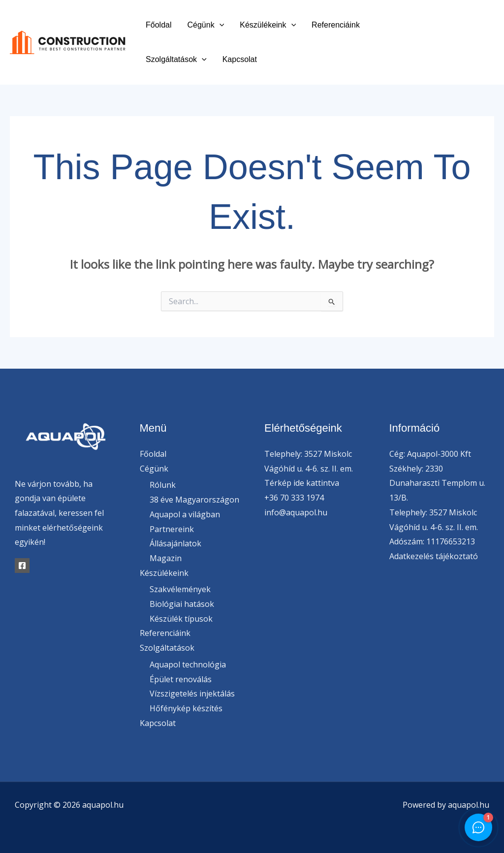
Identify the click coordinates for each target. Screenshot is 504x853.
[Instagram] (461, 50)
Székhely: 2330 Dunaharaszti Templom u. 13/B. (437, 483)
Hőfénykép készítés (186, 708)
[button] (220, 25)
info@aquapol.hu (296, 512)
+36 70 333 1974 (294, 498)
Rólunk (163, 485)
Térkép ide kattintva (302, 483)
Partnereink (172, 529)
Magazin (166, 558)
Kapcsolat (240, 59)
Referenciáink (336, 25)
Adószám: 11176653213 (432, 541)
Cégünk (205, 25)
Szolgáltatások (176, 59)
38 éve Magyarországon (194, 500)
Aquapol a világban (185, 514)
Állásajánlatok (175, 543)
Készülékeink (268, 25)
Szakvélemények (180, 589)
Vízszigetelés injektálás (192, 694)
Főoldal (158, 25)
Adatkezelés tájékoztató (434, 556)
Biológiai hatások (182, 604)
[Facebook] (454, 36)
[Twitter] (476, 36)
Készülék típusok (181, 619)
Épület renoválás (181, 679)
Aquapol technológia (188, 664)
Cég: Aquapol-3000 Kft (430, 454)
